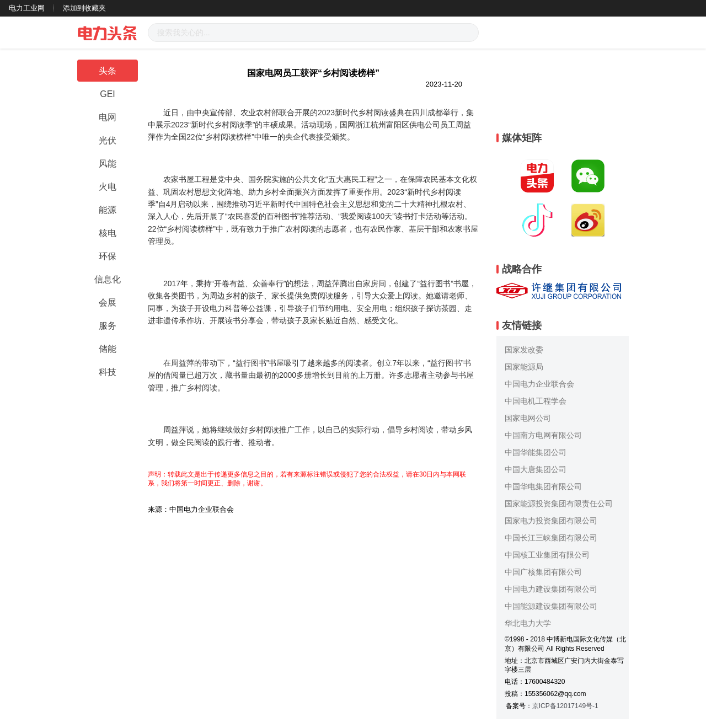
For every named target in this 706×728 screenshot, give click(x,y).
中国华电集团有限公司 (543, 486)
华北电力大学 (528, 623)
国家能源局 (524, 367)
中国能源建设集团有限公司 (551, 606)
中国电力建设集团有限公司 (551, 589)
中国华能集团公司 (536, 452)
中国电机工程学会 (536, 401)
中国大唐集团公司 (536, 469)
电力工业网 (27, 8)
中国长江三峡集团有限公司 (551, 538)
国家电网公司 (528, 418)
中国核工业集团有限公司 (547, 555)
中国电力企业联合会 (539, 384)
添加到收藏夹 (84, 8)
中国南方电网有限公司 (543, 435)
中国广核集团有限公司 (543, 572)
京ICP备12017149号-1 (565, 706)
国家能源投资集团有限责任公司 (559, 504)
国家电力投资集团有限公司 (551, 521)
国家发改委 (524, 350)
